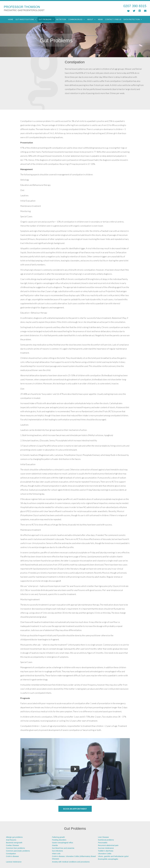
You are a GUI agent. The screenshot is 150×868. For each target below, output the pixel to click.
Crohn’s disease (12, 856)
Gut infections (57, 851)
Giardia (55, 845)
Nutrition (61, 19)
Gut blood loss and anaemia (63, 848)
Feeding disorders (59, 840)
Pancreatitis (103, 843)
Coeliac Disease (12, 845)
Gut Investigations (26, 19)
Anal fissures (11, 840)
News (100, 19)
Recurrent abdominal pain (108, 845)
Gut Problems (46, 19)
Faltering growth (58, 837)
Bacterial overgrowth (14, 843)
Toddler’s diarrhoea (106, 851)
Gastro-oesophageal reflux (63, 843)
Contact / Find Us (113, 19)
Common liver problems (15, 848)
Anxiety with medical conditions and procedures (71, 862)
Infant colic (56, 854)
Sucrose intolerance (106, 848)
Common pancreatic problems (18, 851)
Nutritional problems (106, 840)
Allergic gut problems (14, 837)
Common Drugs (77, 19)
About (91, 19)
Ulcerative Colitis (105, 854)
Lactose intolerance (14, 862)
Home (11, 19)
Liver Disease (103, 837)
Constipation (11, 854)
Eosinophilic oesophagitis (108, 859)
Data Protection (133, 19)
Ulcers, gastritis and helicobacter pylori (113, 856)
